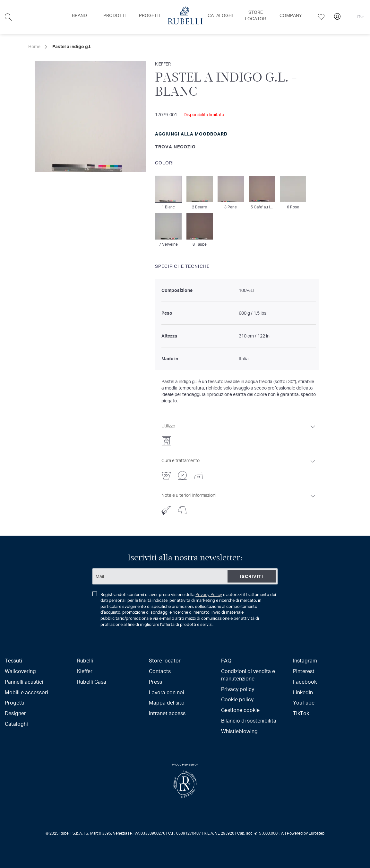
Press (155, 682)
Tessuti (13, 660)
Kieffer (85, 671)
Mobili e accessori (26, 692)
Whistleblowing (239, 731)
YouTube (304, 702)
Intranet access (167, 713)
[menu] (185, 17)
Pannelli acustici (24, 682)
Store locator (165, 660)
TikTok (301, 713)
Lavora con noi (167, 692)
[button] (360, 17)
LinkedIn (303, 692)
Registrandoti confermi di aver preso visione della (184, 609)
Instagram (305, 660)
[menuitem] (79, 15)
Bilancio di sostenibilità (249, 720)
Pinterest (304, 671)
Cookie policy (237, 699)
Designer (15, 713)
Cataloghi (16, 724)
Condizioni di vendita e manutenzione (248, 675)
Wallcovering (20, 671)
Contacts (160, 671)
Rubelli (85, 660)
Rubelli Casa (92, 682)
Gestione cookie (240, 710)
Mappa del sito (167, 702)
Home (34, 46)
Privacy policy (238, 689)
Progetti (15, 702)
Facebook (305, 682)
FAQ (226, 660)
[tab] (239, 433)
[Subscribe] (252, 576)
